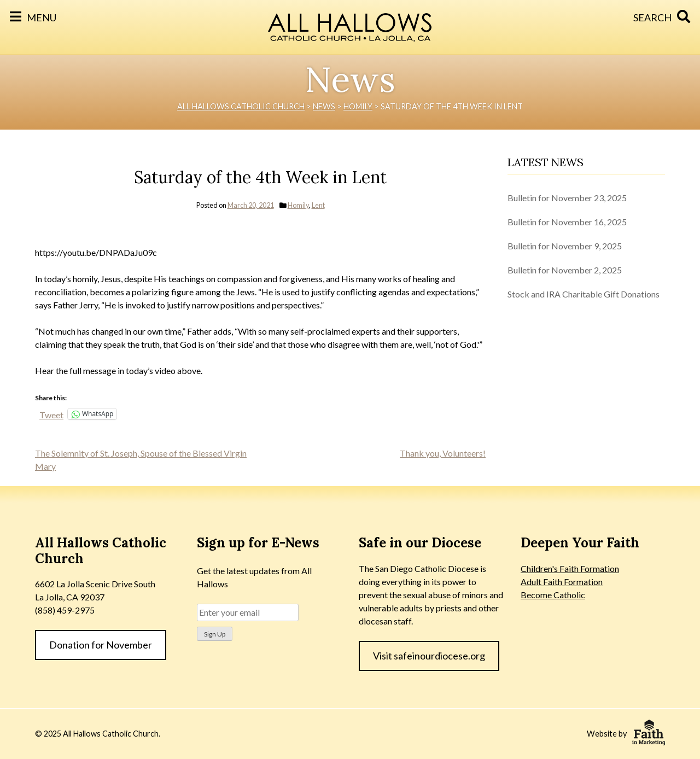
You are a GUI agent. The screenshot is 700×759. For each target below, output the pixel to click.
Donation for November (101, 645)
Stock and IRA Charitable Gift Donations (584, 294)
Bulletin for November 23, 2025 (567, 198)
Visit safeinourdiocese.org (429, 656)
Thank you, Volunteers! (443, 453)
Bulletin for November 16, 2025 (567, 222)
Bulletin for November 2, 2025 (565, 270)
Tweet (51, 414)
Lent (318, 205)
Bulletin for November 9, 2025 (565, 246)
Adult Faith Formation (562, 582)
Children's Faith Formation (570, 568)
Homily (298, 205)
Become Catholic (553, 595)
